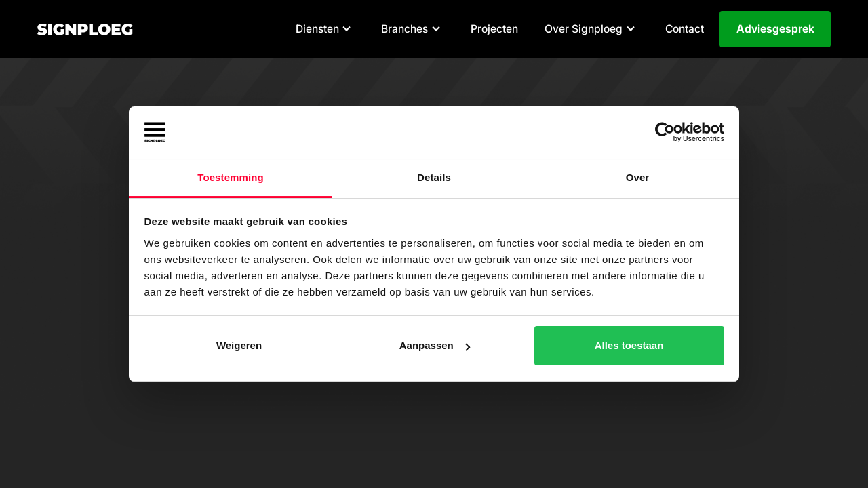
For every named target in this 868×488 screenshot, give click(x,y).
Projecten (494, 29)
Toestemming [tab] (231, 177)
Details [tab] (434, 177)
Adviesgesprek (775, 29)
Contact (685, 29)
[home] (85, 29)
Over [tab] (638, 177)
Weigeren (239, 345)
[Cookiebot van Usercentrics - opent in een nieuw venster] (665, 133)
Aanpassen (435, 345)
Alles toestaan (629, 345)
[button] (325, 29)
